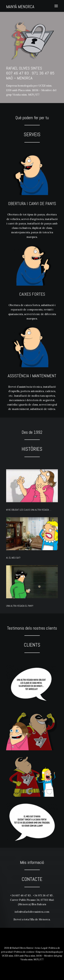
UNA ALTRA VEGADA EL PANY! (20, 606)
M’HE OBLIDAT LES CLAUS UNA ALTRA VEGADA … (29, 510)
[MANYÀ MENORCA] (20, 5)
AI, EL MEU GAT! (13, 558)
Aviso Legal (41, 948)
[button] (56, 6)
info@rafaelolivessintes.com (32, 912)
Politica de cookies (24, 952)
